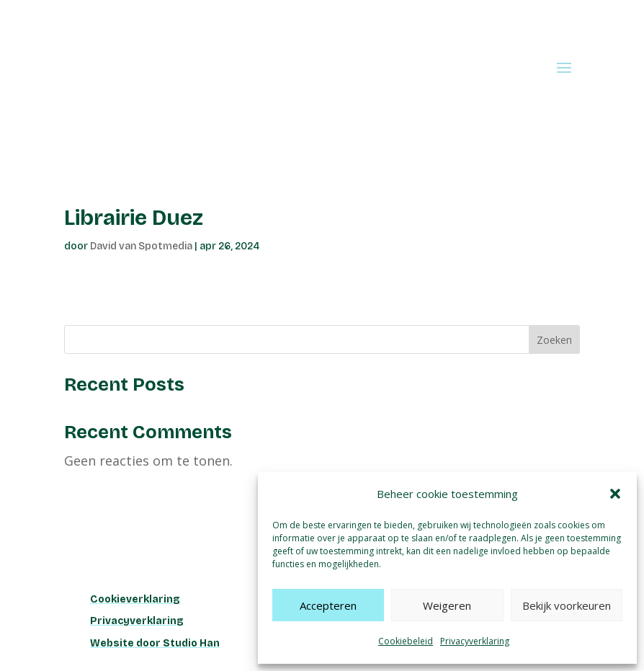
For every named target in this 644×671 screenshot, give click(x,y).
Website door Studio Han (155, 643)
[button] (615, 494)
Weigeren (447, 605)
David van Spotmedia (141, 246)
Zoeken (554, 340)
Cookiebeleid (406, 641)
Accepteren (328, 605)
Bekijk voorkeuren (567, 605)
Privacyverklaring (475, 641)
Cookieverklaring (135, 599)
